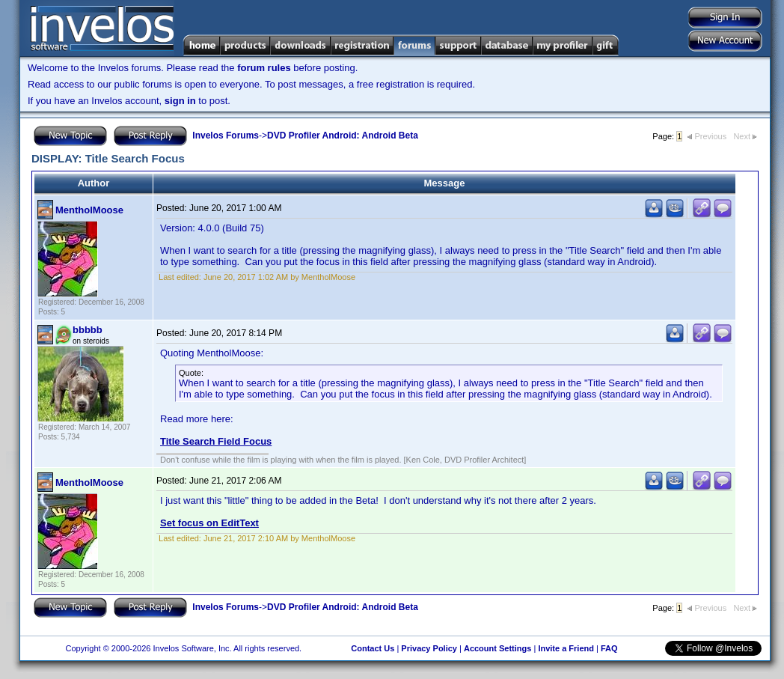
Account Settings (497, 648)
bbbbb (88, 330)
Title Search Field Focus (216, 441)
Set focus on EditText (209, 523)
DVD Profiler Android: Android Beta (343, 136)
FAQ (609, 648)
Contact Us (373, 648)
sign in (180, 101)
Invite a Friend (566, 648)
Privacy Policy (429, 648)
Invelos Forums (226, 136)
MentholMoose (89, 210)
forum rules (264, 68)
